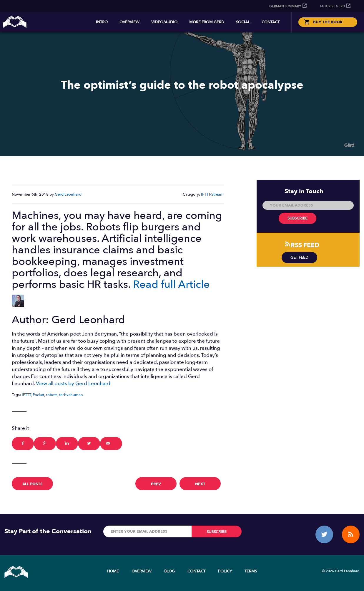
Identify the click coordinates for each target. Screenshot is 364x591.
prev (156, 484)
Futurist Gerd (333, 6)
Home (113, 571)
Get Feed (299, 257)
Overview (129, 22)
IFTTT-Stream (212, 194)
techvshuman (71, 395)
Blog (169, 571)
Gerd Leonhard (68, 194)
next (200, 484)
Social (243, 22)
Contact (271, 22)
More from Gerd (207, 22)
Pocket (38, 395)
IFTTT (26, 395)
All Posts (33, 484)
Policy (225, 571)
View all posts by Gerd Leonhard (73, 383)
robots (52, 395)
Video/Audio (164, 22)
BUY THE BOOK (328, 22)
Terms (251, 571)
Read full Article (171, 284)
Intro (102, 22)
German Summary (285, 6)
